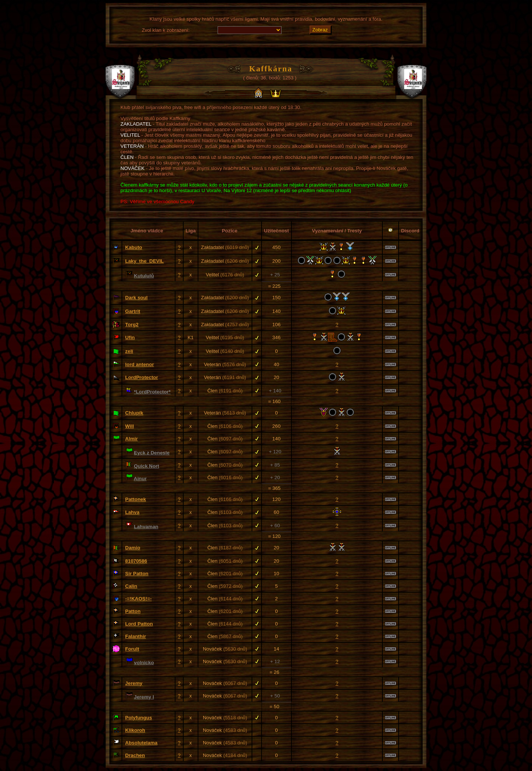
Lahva (132, 512)
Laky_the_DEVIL (144, 261)
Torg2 (132, 325)
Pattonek (136, 499)
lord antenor (140, 364)
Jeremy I (144, 697)
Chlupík (134, 413)
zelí (129, 351)
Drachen (135, 755)
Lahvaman (146, 527)
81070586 (136, 561)
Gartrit (133, 311)
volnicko (144, 663)
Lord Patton (139, 624)
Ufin (130, 337)
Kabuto (134, 247)
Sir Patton (137, 574)
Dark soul (137, 298)
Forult (132, 649)
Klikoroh (135, 730)
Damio (133, 548)
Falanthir (136, 636)
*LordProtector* (152, 392)
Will (130, 426)
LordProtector (142, 377)
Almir (132, 439)
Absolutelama (141, 743)
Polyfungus (139, 718)
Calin (131, 586)
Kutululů (144, 276)
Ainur (140, 479)
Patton (133, 611)
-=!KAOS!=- (139, 599)
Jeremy (134, 683)
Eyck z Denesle (152, 453)
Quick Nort (147, 466)
